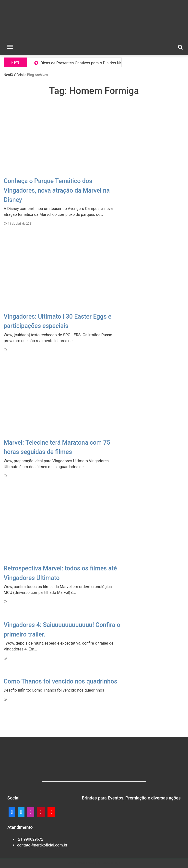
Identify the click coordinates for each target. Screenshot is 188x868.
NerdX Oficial (14, 75)
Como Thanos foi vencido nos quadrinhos (60, 681)
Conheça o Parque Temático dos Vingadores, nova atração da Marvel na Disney (57, 190)
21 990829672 (30, 839)
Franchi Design (111, 863)
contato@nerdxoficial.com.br (42, 845)
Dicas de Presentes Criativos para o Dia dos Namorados (89, 63)
